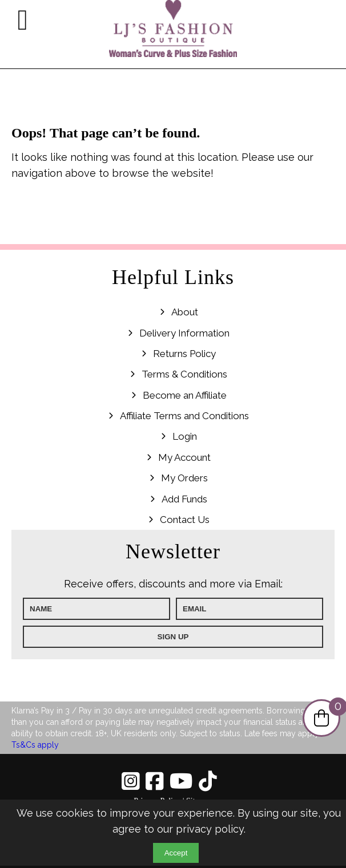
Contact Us (185, 520)
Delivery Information (184, 333)
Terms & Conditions (184, 374)
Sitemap (199, 801)
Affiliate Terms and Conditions (184, 416)
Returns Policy (184, 354)
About (185, 312)
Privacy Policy (157, 801)
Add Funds (184, 499)
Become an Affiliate (185, 395)
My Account (184, 457)
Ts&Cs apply (35, 745)
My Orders (184, 478)
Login (185, 436)
